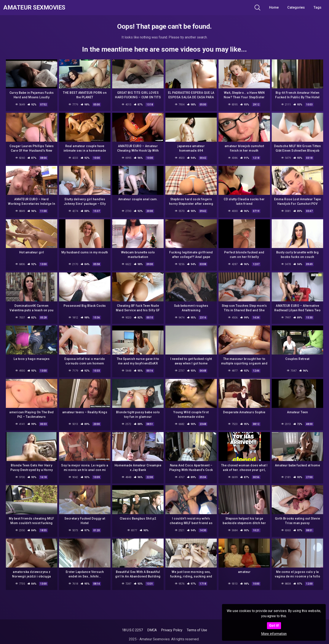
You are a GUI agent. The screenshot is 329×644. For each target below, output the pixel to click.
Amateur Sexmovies (34, 8)
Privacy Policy (172, 630)
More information (274, 634)
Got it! (274, 626)
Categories (296, 7)
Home (274, 7)
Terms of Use (197, 630)
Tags (317, 7)
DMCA (152, 630)
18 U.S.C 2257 (132, 630)
